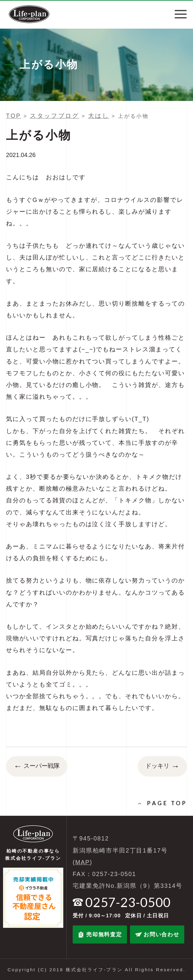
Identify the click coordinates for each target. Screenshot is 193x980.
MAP (83, 862)
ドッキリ (162, 766)
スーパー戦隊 (37, 766)
